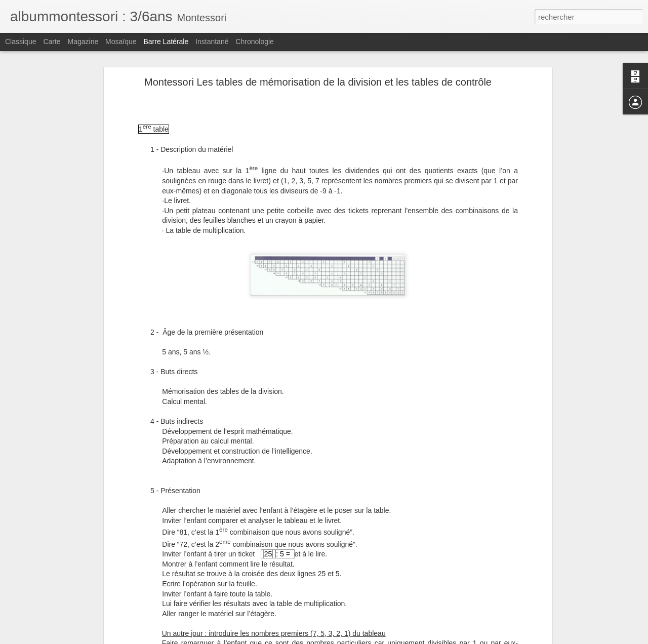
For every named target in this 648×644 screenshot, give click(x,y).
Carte (52, 42)
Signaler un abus (394, 638)
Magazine (83, 42)
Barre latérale (166, 42)
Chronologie (255, 42)
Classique (21, 42)
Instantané (212, 42)
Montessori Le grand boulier (63, 609)
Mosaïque (121, 42)
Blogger (360, 638)
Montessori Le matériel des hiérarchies (77, 631)
